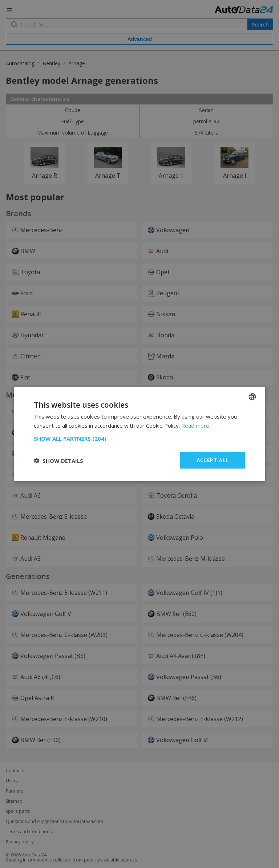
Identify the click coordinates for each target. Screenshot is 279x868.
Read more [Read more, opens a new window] (195, 425)
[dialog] (139, 434)
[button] (139, 439)
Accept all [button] (213, 460)
